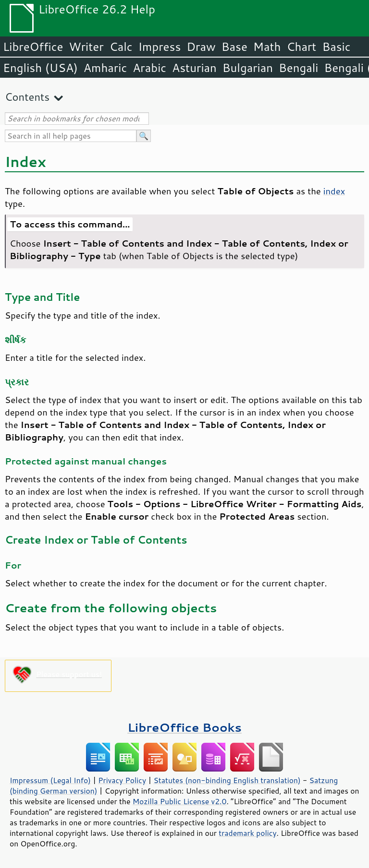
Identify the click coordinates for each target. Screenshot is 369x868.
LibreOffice (33, 47)
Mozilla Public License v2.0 (180, 801)
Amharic (105, 68)
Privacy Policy (122, 780)
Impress (160, 47)
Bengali (298, 68)
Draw (201, 47)
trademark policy (247, 833)
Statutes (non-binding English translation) (227, 780)
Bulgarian (248, 68)
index (334, 191)
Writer (86, 47)
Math (267, 47)
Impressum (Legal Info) (50, 780)
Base (234, 47)
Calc (121, 47)
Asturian (194, 68)
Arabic (149, 68)
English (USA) (40, 68)
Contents (27, 97)
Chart (301, 47)
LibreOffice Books (184, 727)
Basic (336, 47)
